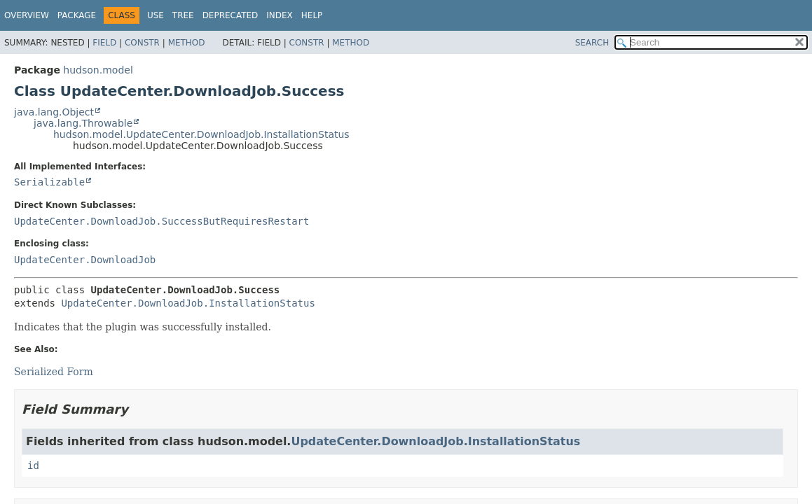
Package (77, 15)
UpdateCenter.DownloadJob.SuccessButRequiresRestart (161, 221)
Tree (183, 15)
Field (104, 43)
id (33, 465)
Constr (142, 43)
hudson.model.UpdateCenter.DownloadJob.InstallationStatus (201, 134)
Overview (27, 15)
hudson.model (98, 70)
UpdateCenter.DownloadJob (85, 260)
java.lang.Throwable (83, 123)
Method (187, 43)
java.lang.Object (54, 112)
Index (280, 15)
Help (312, 15)
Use (156, 15)
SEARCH (592, 43)
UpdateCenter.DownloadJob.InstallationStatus (188, 303)
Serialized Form (54, 372)
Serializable (49, 182)
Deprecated (230, 15)
